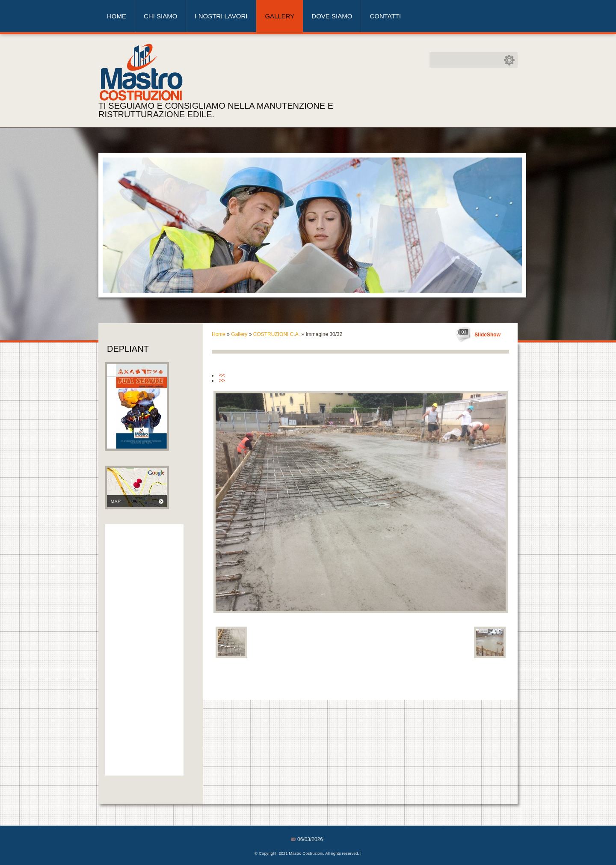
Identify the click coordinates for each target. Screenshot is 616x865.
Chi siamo (160, 16)
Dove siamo (332, 16)
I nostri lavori (221, 16)
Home (117, 16)
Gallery (280, 16)
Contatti (385, 16)
